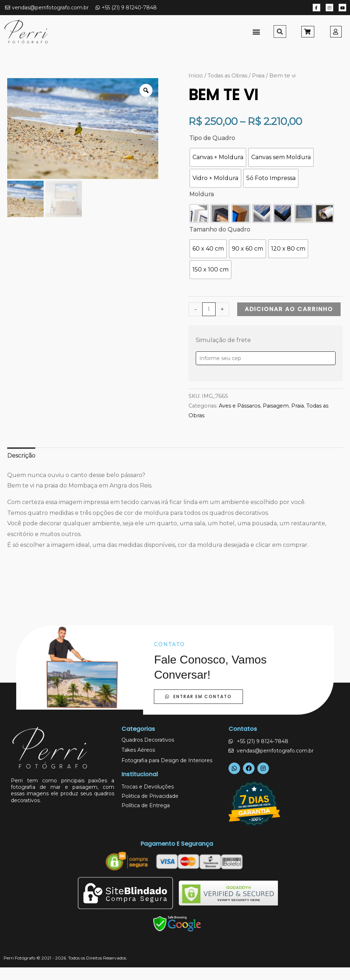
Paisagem (276, 406)
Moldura (201, 194)
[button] (256, 32)
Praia (258, 76)
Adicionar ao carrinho (289, 309)
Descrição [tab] (21, 456)
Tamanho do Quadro (220, 230)
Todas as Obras (227, 76)
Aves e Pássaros (240, 406)
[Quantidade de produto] (209, 309)
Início (196, 76)
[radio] (218, 157)
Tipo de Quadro (212, 138)
